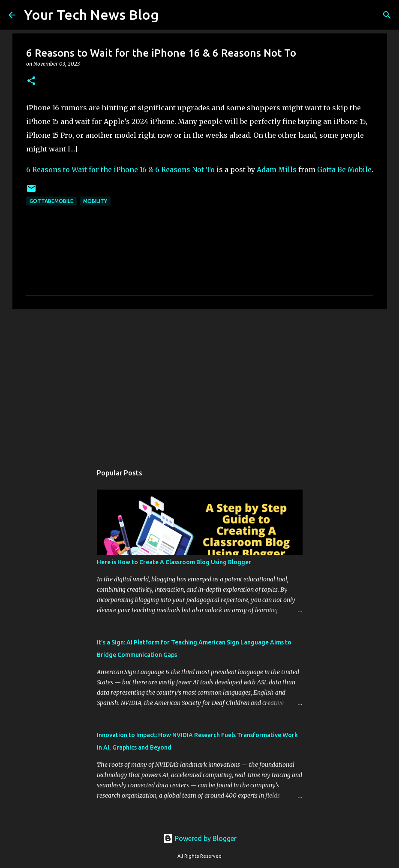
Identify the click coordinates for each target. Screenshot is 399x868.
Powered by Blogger (200, 838)
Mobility (95, 201)
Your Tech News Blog (91, 15)
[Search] (171, 15)
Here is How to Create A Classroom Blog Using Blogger (174, 562)
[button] (31, 81)
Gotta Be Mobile (344, 169)
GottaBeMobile (51, 201)
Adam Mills (277, 169)
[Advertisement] (200, 382)
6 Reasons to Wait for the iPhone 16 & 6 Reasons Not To (120, 169)
